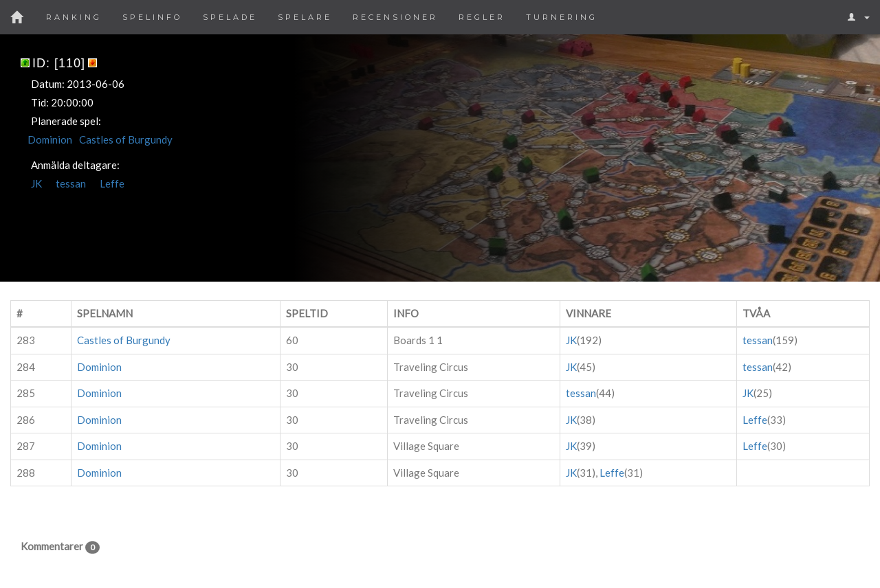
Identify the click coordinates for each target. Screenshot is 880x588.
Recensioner (395, 17)
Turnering (562, 17)
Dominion (50, 139)
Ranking (74, 17)
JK (36, 183)
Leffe (112, 183)
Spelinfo (152, 17)
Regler (482, 17)
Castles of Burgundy (126, 139)
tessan (71, 183)
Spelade (230, 17)
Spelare (305, 17)
